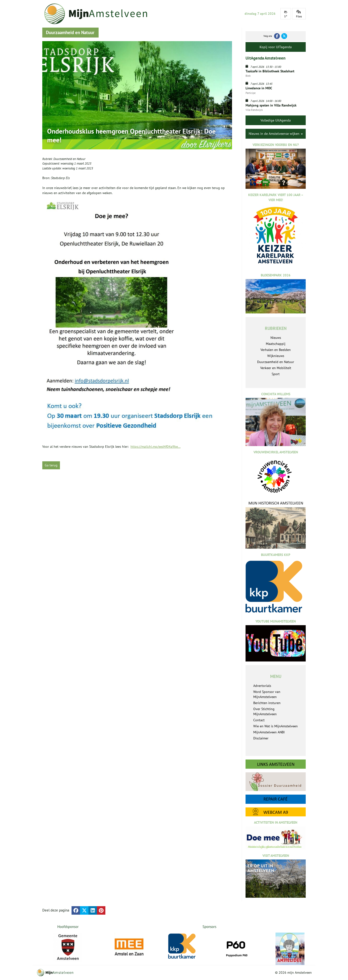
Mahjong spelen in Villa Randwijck (271, 105)
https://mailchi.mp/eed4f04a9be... (156, 447)
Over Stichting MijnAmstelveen (265, 711)
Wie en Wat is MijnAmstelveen (275, 726)
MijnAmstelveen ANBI (269, 732)
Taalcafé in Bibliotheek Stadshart (270, 71)
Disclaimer (261, 738)
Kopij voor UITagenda (276, 47)
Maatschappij (276, 344)
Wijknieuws (276, 356)
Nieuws (276, 338)
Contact (259, 720)
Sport (276, 374)
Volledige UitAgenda (276, 120)
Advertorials (262, 686)
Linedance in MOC (259, 88)
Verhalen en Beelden (276, 350)
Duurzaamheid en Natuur (69, 159)
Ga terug (51, 465)
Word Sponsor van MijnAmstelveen (267, 694)
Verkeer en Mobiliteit (276, 368)
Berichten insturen (267, 703)
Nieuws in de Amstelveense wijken (276, 134)
